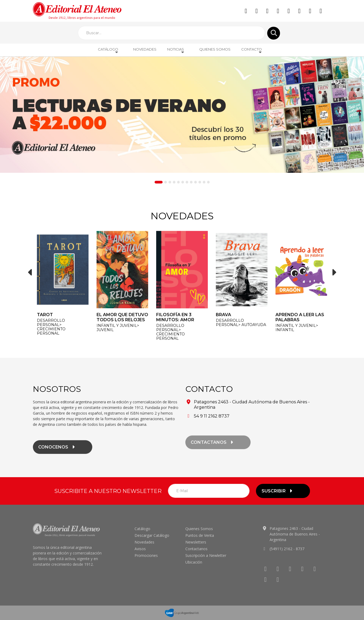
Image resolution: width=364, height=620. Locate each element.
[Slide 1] (159, 182)
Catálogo (142, 529)
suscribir (278, 491)
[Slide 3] (170, 182)
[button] (30, 272)
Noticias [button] (176, 51)
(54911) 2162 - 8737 (287, 549)
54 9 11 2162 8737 (212, 416)
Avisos (140, 549)
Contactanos (196, 549)
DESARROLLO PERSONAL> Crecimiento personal (51, 327)
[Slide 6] (183, 182)
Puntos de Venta (200, 535)
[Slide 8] (191, 182)
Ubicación (194, 562)
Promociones (146, 555)
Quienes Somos (215, 49)
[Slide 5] (178, 182)
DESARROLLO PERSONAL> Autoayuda (241, 323)
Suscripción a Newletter (206, 555)
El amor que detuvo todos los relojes (122, 317)
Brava (223, 315)
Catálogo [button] (108, 51)
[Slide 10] (200, 182)
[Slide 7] (187, 182)
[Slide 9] (196, 182)
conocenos (57, 451)
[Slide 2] (166, 182)
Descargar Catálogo (152, 535)
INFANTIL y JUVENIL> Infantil (297, 328)
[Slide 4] (174, 182)
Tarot (45, 315)
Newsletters (196, 542)
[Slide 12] (208, 182)
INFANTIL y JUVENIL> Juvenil (118, 328)
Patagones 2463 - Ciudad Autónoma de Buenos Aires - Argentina (295, 534)
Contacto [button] (252, 51)
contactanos (213, 447)
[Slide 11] (204, 182)
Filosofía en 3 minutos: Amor (175, 317)
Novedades (145, 49)
